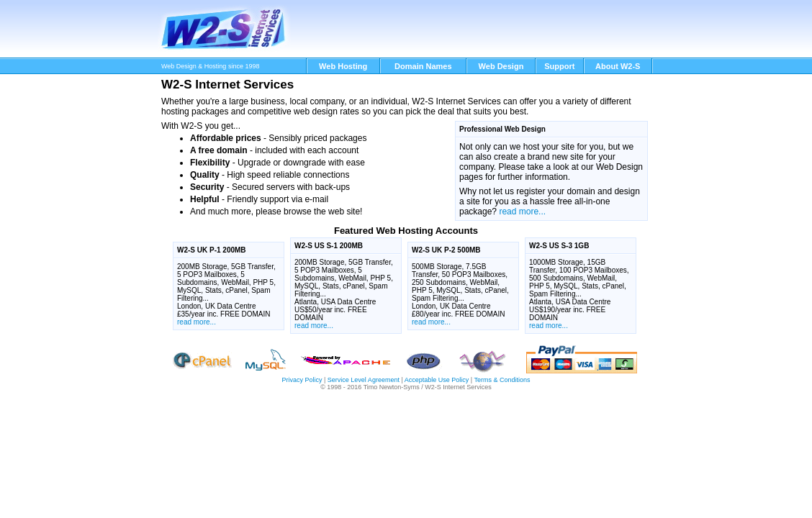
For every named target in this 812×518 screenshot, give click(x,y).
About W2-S (618, 66)
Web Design (501, 66)
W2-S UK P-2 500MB (446, 250)
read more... (522, 212)
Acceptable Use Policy (437, 380)
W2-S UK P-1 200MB (212, 250)
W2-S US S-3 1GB (559, 246)
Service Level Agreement (364, 380)
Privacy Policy (302, 380)
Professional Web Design (502, 129)
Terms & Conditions (502, 380)
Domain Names (423, 66)
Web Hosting (343, 66)
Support (559, 66)
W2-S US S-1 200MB (329, 246)
